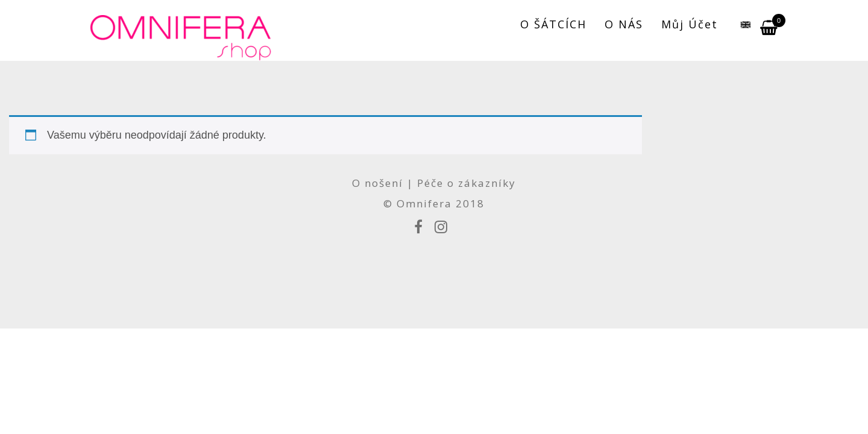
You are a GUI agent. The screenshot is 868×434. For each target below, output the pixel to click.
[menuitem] (739, 24)
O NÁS (624, 24)
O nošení (379, 183)
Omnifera (424, 203)
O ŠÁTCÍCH (553, 24)
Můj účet (690, 24)
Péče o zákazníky (467, 183)
